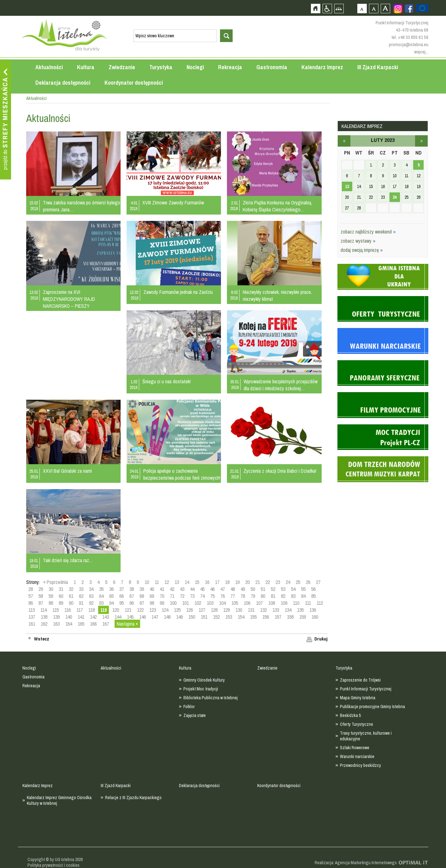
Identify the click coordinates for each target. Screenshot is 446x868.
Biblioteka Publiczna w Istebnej (211, 698)
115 (56, 610)
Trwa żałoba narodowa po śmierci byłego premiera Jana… (82, 206)
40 (152, 589)
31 (61, 589)
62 (81, 596)
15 (197, 582)
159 (303, 617)
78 (243, 596)
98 (152, 603)
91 (81, 603)
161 (32, 624)
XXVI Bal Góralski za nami (67, 471)
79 (253, 596)
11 (157, 582)
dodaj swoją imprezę (362, 250)
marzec (421, 141)
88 (51, 603)
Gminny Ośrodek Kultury (204, 680)
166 (93, 624)
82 (283, 596)
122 (140, 610)
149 (179, 617)
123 (153, 610)
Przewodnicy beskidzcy (360, 765)
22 (268, 582)
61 (71, 596)
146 (143, 617)
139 (56, 617)
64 (101, 596)
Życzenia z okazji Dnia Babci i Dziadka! (280, 471)
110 (296, 603)
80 (263, 596)
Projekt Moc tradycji (201, 689)
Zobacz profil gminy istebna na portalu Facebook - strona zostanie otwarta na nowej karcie (409, 9)
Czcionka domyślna (362, 8)
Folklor (189, 707)
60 (61, 596)
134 (288, 610)
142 (93, 617)
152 (216, 617)
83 (293, 596)
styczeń (344, 141)
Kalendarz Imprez (322, 67)
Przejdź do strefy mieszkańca (6, 120)
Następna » (127, 624)
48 (233, 589)
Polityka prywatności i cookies (54, 865)
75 (212, 596)
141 (81, 617)
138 (44, 617)
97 (142, 603)
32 (71, 589)
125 (177, 610)
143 (106, 617)
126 (190, 610)
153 (229, 617)
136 (313, 610)
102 (198, 603)
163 (56, 624)
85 (313, 596)
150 (192, 617)
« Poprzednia (56, 582)
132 (263, 610)
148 (167, 617)
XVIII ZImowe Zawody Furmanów (173, 203)
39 (142, 589)
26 (308, 582)
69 (152, 596)
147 (155, 617)
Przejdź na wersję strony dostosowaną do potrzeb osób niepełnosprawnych (327, 8)
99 (162, 603)
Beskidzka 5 (350, 715)
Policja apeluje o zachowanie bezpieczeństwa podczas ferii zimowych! (182, 474)
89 (61, 603)
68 (142, 596)
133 (276, 610)
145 (130, 617)
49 (243, 589)
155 (253, 617)
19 (237, 582)
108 (272, 603)
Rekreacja (230, 67)
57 (31, 596)
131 (251, 610)
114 (44, 610)
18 (227, 582)
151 (204, 617)
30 (51, 589)
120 (116, 610)
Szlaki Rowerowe (355, 748)
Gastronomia (272, 67)
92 (91, 603)
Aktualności (49, 67)
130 (239, 610)
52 (273, 589)
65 (111, 596)
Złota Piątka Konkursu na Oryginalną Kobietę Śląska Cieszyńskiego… (277, 206)
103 (210, 603)
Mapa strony (339, 8)
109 (284, 603)
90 (71, 603)
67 (132, 596)
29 (41, 589)
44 (192, 589)
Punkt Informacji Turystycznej (366, 689)
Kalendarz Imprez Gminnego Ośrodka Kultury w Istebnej (59, 800)
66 (122, 596)
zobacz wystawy (358, 241)
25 (298, 582)
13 (177, 582)
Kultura (86, 67)
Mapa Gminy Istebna (358, 698)
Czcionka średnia (374, 8)
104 (222, 603)
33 (81, 589)
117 (80, 610)
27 (318, 582)
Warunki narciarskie (357, 756)
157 (278, 617)
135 (300, 610)
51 (263, 589)
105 (235, 603)
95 (122, 603)
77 (233, 596)
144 (118, 617)
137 (32, 617)
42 (172, 589)
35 (101, 589)
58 (41, 596)
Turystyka (161, 67)
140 (69, 617)
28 (31, 589)
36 (111, 589)
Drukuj (321, 639)
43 (182, 589)
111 (308, 603)
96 (132, 603)
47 (223, 589)
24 (288, 582)
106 (247, 603)
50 (253, 589)
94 (111, 603)
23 (278, 582)
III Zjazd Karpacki (378, 67)
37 (122, 589)
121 (128, 610)
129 (226, 610)
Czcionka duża (385, 8)
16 (207, 582)
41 (162, 589)
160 (315, 617)
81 (273, 596)
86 (31, 603)
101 (185, 603)
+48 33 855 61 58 (413, 37)
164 (69, 624)
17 (217, 582)
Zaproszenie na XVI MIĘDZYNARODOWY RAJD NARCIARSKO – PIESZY (69, 299)
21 (258, 582)
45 (202, 589)
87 (41, 603)
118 (92, 610)
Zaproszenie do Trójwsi (360, 680)
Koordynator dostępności (134, 83)
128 (214, 610)
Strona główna (315, 8)
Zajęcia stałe (195, 715)
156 (266, 617)
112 (320, 603)
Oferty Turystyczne (357, 724)
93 (101, 603)
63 (91, 596)
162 (44, 624)
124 (165, 610)
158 (290, 617)
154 (241, 617)
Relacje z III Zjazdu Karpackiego (133, 798)
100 (173, 603)
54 (293, 589)
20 (247, 582)
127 (202, 610)
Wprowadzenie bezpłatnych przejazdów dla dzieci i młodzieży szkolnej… (281, 385)
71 (172, 596)
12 (167, 582)
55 (303, 589)
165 (81, 624)
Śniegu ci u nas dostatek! (167, 381)
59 (51, 596)
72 (182, 596)
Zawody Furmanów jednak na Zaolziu (178, 292)
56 (313, 589)
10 (147, 582)
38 (132, 589)
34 (91, 589)
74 (202, 596)
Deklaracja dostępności (63, 83)
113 (32, 610)
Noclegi (195, 67)
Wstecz (42, 639)
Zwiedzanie (122, 67)
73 (192, 596)
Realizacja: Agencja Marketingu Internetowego (356, 863)
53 (283, 589)
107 (259, 603)
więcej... (421, 52)
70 (162, 596)
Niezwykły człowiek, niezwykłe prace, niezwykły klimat (277, 295)
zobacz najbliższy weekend (368, 232)
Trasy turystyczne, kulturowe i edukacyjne (366, 736)
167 (106, 624)
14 (187, 582)
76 (223, 596)
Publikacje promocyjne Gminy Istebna (372, 707)
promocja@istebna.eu (409, 44)
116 (68, 610)
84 (303, 596)
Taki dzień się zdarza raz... (67, 560)
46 (212, 589)
